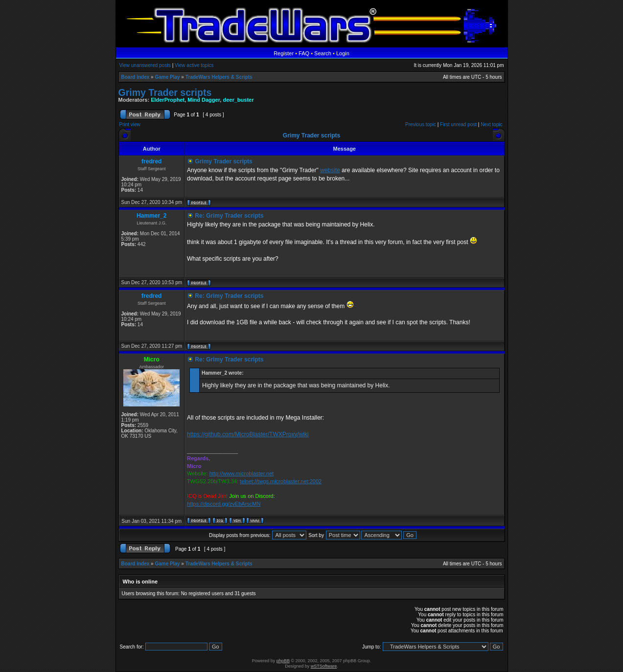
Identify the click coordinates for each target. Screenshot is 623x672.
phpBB (283, 661)
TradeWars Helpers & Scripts (219, 77)
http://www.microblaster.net (242, 473)
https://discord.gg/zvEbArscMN (224, 504)
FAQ (304, 53)
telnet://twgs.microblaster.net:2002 (281, 481)
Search (323, 53)
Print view (130, 124)
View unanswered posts (145, 65)
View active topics (194, 65)
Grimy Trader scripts (165, 92)
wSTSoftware (324, 666)
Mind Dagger (204, 100)
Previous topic (421, 124)
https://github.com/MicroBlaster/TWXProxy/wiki (248, 434)
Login (343, 53)
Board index (136, 77)
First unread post (458, 124)
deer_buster (238, 100)
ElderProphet (168, 100)
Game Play (167, 77)
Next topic (491, 124)
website (330, 170)
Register (284, 53)
